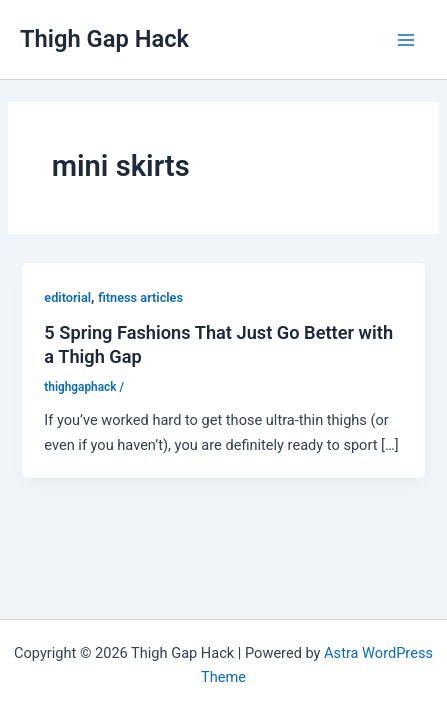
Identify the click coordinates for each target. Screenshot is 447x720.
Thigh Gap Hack (104, 39)
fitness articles (140, 297)
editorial (67, 297)
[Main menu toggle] (406, 40)
